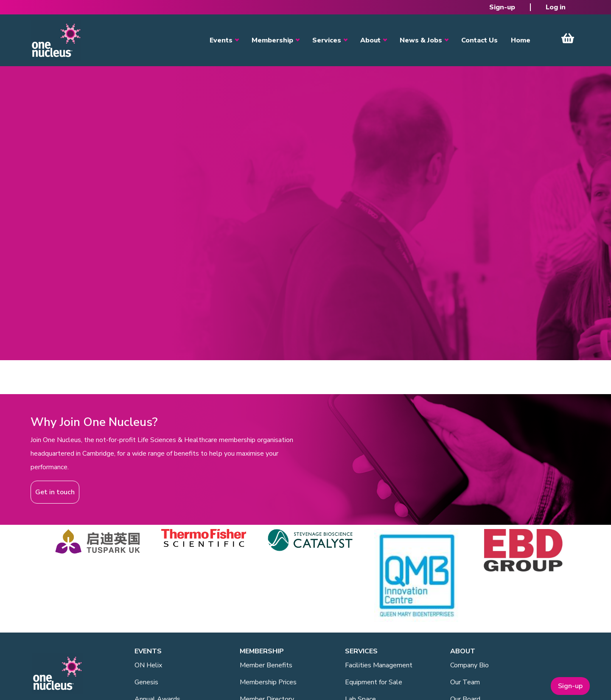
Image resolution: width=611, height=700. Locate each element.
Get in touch (55, 492)
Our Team (465, 682)
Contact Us (479, 40)
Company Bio (469, 665)
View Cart (568, 38)
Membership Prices (268, 682)
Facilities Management (379, 665)
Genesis (146, 682)
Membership (272, 40)
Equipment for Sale (374, 682)
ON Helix (148, 665)
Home (521, 40)
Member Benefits (266, 665)
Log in (556, 7)
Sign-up (502, 7)
